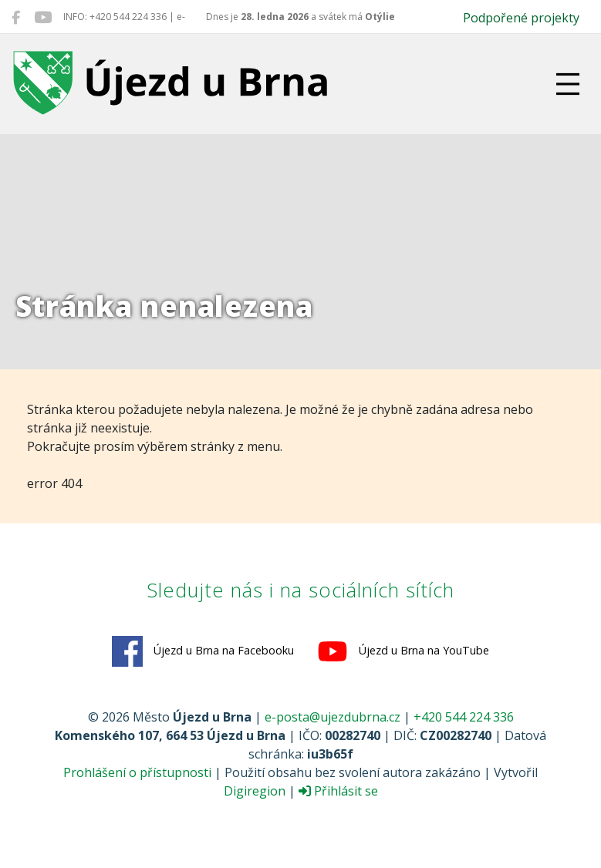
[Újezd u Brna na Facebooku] (16, 17)
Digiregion (255, 791)
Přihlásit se (338, 791)
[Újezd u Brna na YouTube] (43, 17)
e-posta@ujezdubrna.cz (333, 717)
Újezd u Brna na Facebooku (203, 651)
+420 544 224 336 (464, 717)
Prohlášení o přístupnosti (137, 772)
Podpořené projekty (521, 18)
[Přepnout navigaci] (568, 84)
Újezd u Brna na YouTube (403, 651)
